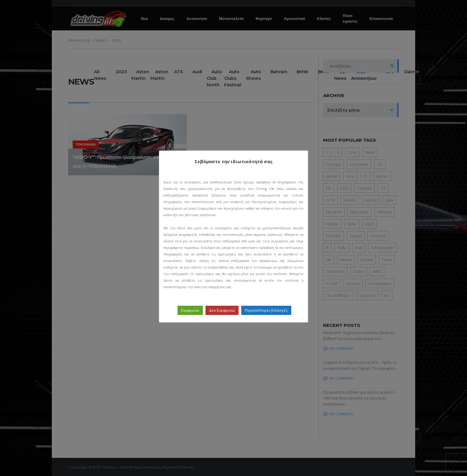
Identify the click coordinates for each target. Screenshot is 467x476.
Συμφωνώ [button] (190, 310)
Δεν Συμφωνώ (222, 310)
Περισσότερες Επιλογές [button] (266, 310)
